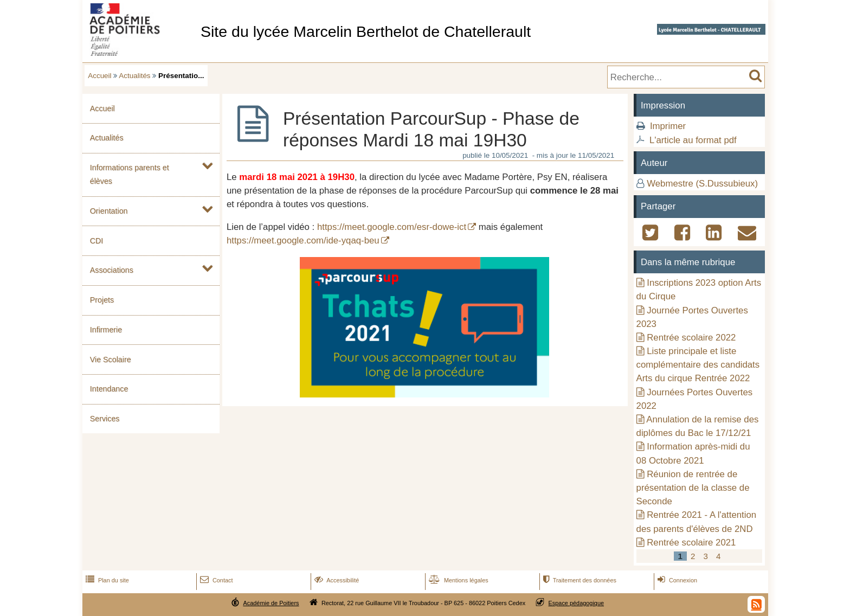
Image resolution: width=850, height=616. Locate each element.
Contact (215, 580)
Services (105, 419)
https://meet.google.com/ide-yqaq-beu (303, 240)
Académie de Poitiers (271, 603)
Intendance (109, 389)
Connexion (676, 580)
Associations (112, 270)
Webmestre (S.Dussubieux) (702, 184)
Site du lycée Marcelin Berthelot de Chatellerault (366, 31)
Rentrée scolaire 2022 (691, 338)
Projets (102, 300)
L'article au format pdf (693, 140)
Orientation (109, 211)
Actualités (134, 76)
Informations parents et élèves (130, 174)
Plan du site (106, 580)
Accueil (99, 76)
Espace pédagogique (577, 603)
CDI (97, 241)
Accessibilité (336, 580)
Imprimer (668, 126)
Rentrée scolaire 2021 (691, 543)
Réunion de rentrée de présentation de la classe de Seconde (693, 488)
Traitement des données (579, 580)
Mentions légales (458, 580)
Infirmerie (106, 330)
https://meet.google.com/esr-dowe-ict (392, 227)
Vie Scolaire (111, 360)
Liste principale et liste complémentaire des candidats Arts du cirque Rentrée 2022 (698, 365)
